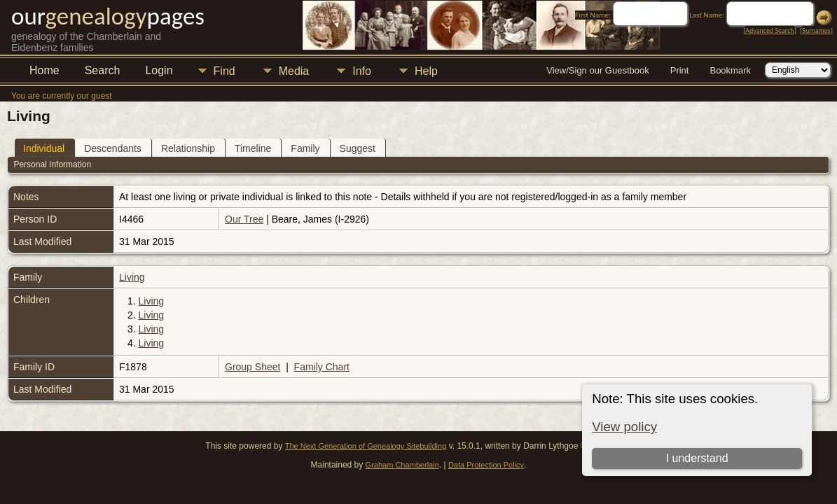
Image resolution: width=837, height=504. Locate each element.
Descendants (113, 148)
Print (680, 70)
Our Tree (244, 219)
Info (362, 71)
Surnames (816, 30)
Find (224, 71)
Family (305, 148)
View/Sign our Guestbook (597, 70)
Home (44, 70)
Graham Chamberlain (402, 465)
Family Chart (322, 367)
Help (426, 71)
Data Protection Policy (486, 465)
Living (132, 277)
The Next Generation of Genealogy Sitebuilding (366, 446)
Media (294, 71)
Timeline (253, 148)
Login (159, 70)
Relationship (188, 148)
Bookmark (730, 70)
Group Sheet (253, 367)
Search (103, 70)
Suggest (358, 148)
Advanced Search (769, 30)
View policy (624, 427)
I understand (697, 458)
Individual (44, 148)
